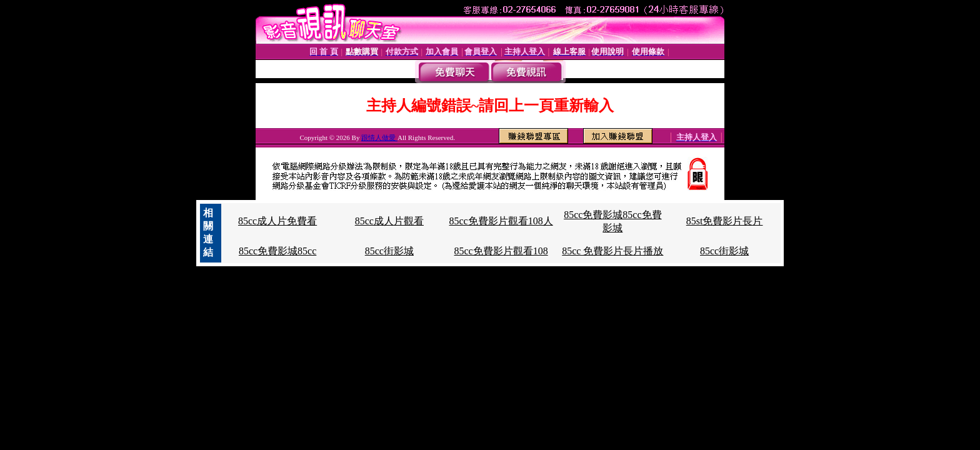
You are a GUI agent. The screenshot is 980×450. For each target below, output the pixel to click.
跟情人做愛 (379, 137)
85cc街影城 (389, 251)
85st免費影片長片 (725, 221)
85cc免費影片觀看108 (501, 251)
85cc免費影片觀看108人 (501, 221)
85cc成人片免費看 (277, 221)
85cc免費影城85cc (277, 251)
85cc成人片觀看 (389, 221)
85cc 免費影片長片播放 (612, 251)
